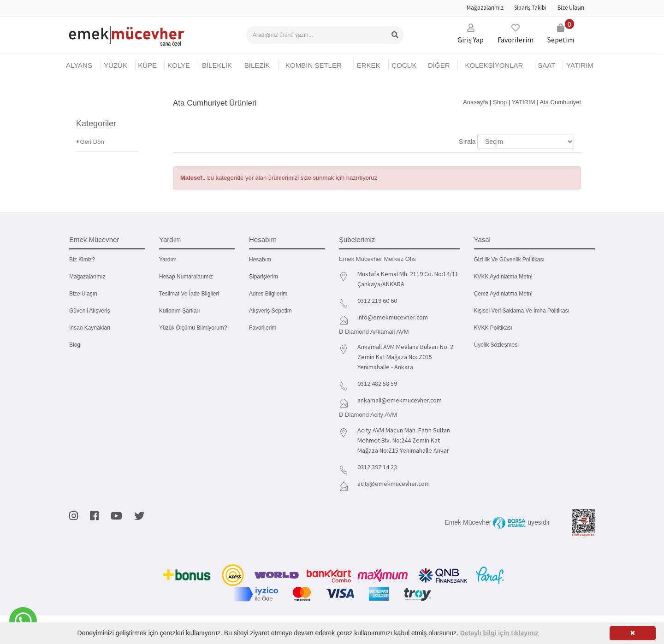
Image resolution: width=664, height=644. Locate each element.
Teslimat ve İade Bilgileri (189, 294)
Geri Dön (90, 128)
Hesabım (260, 260)
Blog (75, 345)
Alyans (79, 65)
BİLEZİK (257, 65)
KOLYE (179, 65)
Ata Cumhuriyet (560, 102)
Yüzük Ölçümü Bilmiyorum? (193, 328)
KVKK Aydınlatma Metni (503, 277)
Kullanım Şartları (180, 311)
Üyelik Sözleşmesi (496, 345)
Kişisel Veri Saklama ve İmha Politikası (522, 311)
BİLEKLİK (217, 65)
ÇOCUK (404, 65)
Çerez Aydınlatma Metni (503, 294)
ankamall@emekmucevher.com (400, 400)
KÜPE (147, 65)
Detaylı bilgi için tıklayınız (499, 633)
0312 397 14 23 (377, 467)
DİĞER (439, 65)
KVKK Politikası (493, 328)
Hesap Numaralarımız (186, 277)
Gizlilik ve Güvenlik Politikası (509, 260)
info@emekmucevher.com (394, 317)
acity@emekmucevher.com (395, 484)
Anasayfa (475, 102)
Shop (500, 102)
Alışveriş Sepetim (270, 311)
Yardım (168, 260)
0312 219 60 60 (377, 301)
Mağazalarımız (485, 8)
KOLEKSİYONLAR (494, 65)
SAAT (546, 65)
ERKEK (369, 65)
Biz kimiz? (82, 260)
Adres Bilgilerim (268, 294)
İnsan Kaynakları (90, 328)
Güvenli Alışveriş (90, 311)
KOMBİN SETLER (314, 65)
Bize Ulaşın (571, 8)
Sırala (467, 142)
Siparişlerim (264, 277)
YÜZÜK (116, 65)
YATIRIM (580, 65)
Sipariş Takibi (530, 8)
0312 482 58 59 (377, 384)
